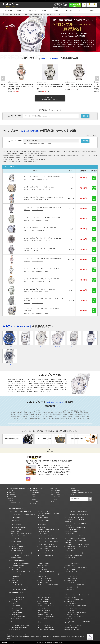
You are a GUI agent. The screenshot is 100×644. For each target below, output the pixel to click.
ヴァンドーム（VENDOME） (18, 597)
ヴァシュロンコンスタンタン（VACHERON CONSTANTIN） (49, 514)
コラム (80, 11)
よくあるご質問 (68, 11)
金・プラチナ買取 (56, 497)
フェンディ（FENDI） (71, 581)
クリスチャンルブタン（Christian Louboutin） (77, 567)
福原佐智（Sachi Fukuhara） (72, 629)
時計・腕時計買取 (56, 491)
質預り (89, 5)
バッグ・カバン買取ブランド (17, 561)
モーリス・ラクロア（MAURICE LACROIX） (22, 553)
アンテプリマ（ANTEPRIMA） (45, 563)
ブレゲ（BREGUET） (71, 549)
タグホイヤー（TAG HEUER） (18, 536)
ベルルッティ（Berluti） (17, 585)
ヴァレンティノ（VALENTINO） (19, 565)
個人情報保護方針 (75, 491)
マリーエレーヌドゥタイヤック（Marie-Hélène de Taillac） (78, 622)
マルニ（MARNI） (43, 587)
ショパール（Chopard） (71, 532)
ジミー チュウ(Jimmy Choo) (72, 572)
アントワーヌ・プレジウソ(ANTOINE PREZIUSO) (23, 514)
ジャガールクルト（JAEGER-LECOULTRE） (49, 529)
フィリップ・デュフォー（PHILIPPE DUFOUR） (77, 544)
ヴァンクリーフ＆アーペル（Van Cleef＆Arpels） (78, 514)
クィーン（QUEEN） (43, 602)
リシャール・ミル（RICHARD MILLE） (20, 555)
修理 (95, 5)
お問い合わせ (12, 501)
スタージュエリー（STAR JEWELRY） (75, 608)
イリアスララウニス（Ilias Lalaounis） (47, 595)
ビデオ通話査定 (35, 493)
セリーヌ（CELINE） (71, 574)
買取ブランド (32, 11)
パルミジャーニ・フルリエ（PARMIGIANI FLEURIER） (76, 541)
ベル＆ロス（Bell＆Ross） (17, 551)
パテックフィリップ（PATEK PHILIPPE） (76, 538)
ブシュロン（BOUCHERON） (18, 617)
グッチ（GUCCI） (42, 524)
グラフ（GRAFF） (15, 604)
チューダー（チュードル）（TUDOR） (75, 536)
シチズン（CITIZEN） (16, 529)
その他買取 (54, 499)
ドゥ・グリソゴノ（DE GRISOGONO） (48, 538)
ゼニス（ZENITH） (70, 534)
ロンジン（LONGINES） (71, 557)
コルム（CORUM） (43, 527)
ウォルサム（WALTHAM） (45, 597)
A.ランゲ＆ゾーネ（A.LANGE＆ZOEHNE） (21, 511)
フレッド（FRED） (43, 619)
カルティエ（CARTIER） (68, 36)
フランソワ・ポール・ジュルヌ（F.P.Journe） (77, 546)
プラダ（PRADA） (15, 583)
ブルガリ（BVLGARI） (44, 549)
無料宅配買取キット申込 (14, 503)
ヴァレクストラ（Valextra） (72, 563)
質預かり (34, 503)
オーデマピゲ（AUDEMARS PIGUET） (75, 517)
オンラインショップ (76, 495)
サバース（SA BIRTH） (71, 604)
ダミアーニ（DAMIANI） (44, 610)
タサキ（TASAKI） (15, 610)
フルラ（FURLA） (70, 583)
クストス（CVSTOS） (16, 524)
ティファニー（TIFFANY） (17, 538)
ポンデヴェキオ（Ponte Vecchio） (46, 622)
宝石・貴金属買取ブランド (16, 593)
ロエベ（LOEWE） (70, 589)
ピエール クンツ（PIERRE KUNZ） (47, 544)
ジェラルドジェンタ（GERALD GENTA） (76, 527)
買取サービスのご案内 (37, 489)
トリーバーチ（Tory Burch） (45, 578)
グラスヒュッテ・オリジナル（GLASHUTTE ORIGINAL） (76, 524)
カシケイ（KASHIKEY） (16, 599)
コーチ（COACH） (43, 570)
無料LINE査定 (35, 491)
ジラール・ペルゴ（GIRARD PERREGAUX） (21, 534)
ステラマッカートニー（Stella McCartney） (49, 574)
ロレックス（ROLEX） (16, 557)
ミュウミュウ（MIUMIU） (72, 587)
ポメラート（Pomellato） (17, 622)
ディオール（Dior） (43, 576)
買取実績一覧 (12, 495)
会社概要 (73, 489)
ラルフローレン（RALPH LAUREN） (74, 553)
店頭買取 (34, 497)
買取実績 (44, 11)
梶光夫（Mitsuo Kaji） (16, 629)
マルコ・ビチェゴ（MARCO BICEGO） (20, 625)
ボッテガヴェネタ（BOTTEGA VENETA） (48, 585)
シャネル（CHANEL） (16, 532)
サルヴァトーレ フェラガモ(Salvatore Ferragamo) (23, 572)
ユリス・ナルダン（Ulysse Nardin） (47, 553)
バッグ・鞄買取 (55, 493)
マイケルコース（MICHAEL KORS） (19, 587)
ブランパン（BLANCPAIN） (17, 549)
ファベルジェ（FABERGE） (72, 615)
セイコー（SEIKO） (43, 534)
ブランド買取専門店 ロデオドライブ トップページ (19, 489)
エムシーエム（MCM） (44, 565)
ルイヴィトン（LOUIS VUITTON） (46, 555)
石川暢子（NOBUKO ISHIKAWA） (46, 629)
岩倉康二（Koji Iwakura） (72, 627)
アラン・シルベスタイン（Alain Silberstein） (77, 511)
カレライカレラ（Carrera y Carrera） (75, 599)
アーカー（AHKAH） (16, 595)
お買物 (84, 5)
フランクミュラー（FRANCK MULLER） (48, 546)
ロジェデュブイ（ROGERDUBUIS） (74, 555)
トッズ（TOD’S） (15, 578)
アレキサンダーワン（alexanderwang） (20, 563)
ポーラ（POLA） (70, 619)
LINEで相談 (94, 178)
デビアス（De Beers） (43, 612)
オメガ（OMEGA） (15, 520)
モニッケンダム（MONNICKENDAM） (20, 627)
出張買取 (34, 499)
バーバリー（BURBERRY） (72, 578)
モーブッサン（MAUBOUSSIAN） (74, 625)
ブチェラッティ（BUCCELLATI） (46, 617)
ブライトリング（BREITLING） (18, 546)
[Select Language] (8, 642)
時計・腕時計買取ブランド (16, 509)
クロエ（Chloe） (15, 570)
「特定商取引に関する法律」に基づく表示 (81, 493)
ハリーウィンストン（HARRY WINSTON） (49, 541)
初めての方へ (8, 11)
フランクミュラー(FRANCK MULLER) (75, 617)
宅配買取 (34, 495)
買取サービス (20, 11)
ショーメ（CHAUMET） (44, 532)
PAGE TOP (50, 451)
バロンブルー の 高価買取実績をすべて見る (50, 98)
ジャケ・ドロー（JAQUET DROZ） (74, 529)
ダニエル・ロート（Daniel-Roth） (46, 536)
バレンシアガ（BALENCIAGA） (46, 581)
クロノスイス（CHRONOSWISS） (19, 527)
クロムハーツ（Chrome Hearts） (46, 604)
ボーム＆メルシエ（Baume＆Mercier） (48, 551)
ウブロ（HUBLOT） (15, 517)
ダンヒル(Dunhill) (15, 576)
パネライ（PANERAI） (16, 541)
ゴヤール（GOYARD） (71, 570)
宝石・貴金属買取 (56, 495)
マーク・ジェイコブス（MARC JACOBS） (76, 585)
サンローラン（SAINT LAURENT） (47, 572)
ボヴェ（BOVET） (70, 551)
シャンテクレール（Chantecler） (46, 606)
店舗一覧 (56, 11)
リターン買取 (35, 501)
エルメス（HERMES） (43, 517)
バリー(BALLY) (14, 581)
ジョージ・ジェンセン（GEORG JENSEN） (76, 606)
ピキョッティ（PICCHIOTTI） (45, 615)
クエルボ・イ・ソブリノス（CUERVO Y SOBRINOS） (75, 520)
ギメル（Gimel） (15, 602)
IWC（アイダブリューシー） (45, 511)
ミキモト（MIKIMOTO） (44, 625)
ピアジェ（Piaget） (15, 544)
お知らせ (92, 11)
